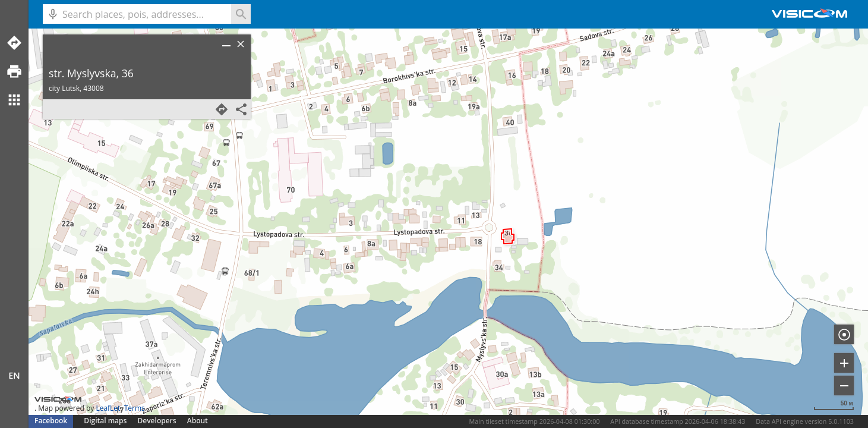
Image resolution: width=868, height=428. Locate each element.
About (198, 421)
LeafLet (108, 408)
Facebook (51, 421)
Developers (157, 421)
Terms (135, 408)
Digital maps (106, 421)
